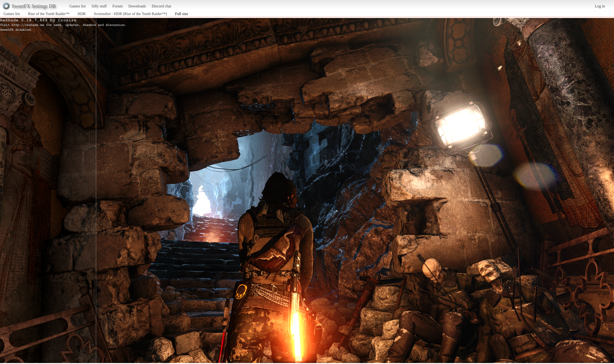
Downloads (137, 6)
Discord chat (161, 6)
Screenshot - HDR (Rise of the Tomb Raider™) (130, 14)
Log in (600, 6)
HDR (82, 14)
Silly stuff (99, 6)
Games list (78, 6)
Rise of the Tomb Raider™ (49, 14)
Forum (118, 6)
